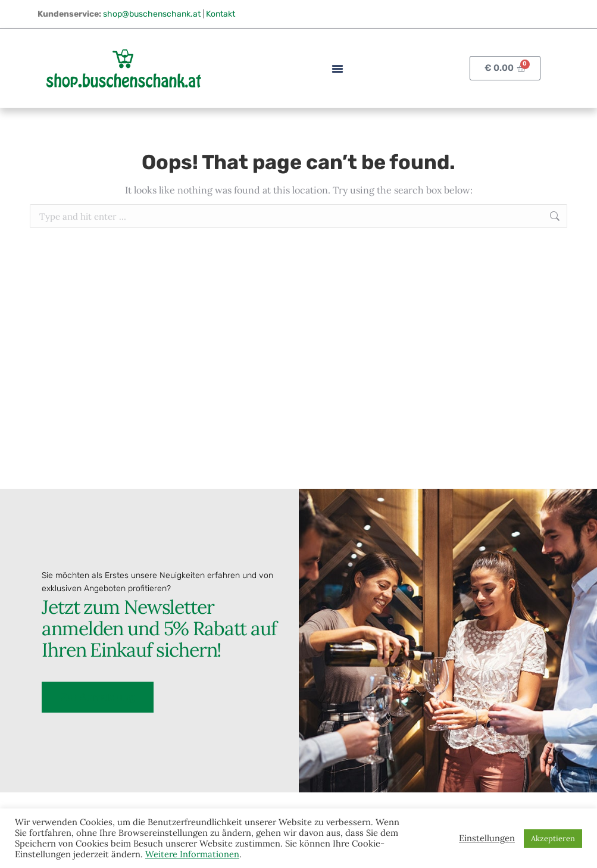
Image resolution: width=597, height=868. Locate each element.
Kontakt (221, 14)
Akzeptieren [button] (553, 839)
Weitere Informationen (192, 854)
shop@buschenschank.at (152, 14)
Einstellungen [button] (487, 838)
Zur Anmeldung (98, 696)
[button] (337, 68)
